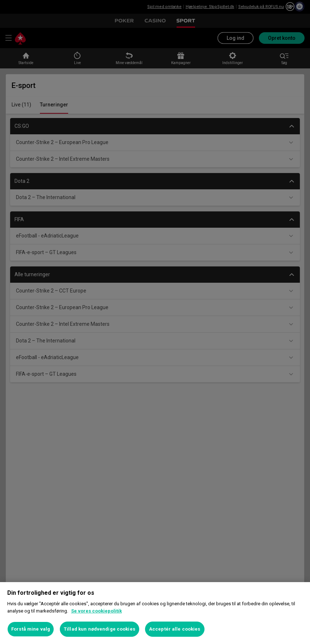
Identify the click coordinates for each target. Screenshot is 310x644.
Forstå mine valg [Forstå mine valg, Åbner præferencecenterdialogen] (31, 629)
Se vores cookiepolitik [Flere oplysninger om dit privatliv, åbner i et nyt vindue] (96, 611)
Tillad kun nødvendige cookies (100, 629)
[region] (155, 613)
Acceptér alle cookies (175, 629)
